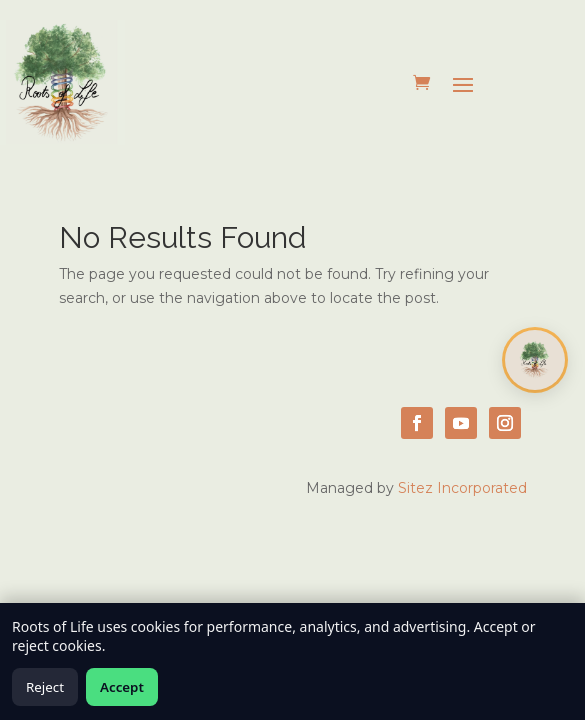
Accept (122, 687)
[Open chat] (535, 360)
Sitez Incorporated (462, 488)
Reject (45, 687)
